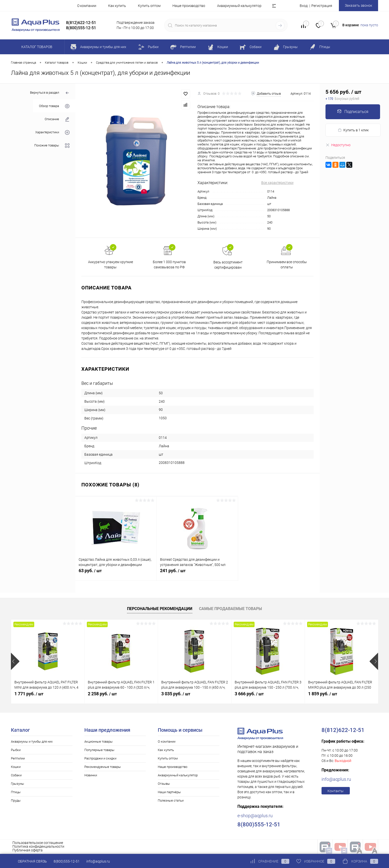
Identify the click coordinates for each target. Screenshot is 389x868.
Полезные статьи (171, 800)
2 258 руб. (102, 694)
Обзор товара (54, 106)
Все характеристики (277, 183)
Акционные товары (98, 742)
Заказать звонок (358, 5)
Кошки (16, 767)
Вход (304, 6)
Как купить (117, 6)
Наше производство (189, 6)
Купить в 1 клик (353, 130)
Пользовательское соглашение (38, 843)
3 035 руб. (176, 694)
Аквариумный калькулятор (239, 6)
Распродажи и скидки (100, 758)
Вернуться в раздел (50, 93)
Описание (57, 119)
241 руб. (197, 573)
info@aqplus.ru (336, 779)
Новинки (91, 775)
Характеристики (52, 132)
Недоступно (338, 145)
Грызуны (17, 784)
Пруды (16, 800)
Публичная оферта (28, 850)
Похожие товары (52, 146)
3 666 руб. (249, 694)
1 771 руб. (29, 694)
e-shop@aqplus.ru (255, 816)
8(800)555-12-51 (67, 861)
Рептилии (18, 758)
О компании (87, 6)
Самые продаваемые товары (230, 609)
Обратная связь (29, 861)
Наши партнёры (169, 792)
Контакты (336, 791)
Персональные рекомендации (160, 609)
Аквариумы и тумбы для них (32, 742)
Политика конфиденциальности (38, 846)
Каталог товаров (36, 47)
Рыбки (16, 750)
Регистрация (322, 6)
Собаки (16, 775)
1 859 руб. (323, 694)
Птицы (16, 792)
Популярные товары (99, 750)
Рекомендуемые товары (103, 767)
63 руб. (116, 573)
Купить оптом (149, 6)
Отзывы (164, 784)
